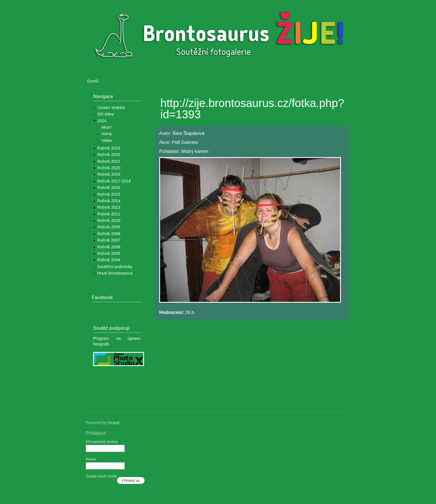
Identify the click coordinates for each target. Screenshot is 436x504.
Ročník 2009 (109, 227)
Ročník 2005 (109, 253)
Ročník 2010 (109, 220)
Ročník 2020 (109, 168)
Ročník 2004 (109, 260)
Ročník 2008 (109, 234)
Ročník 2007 (109, 240)
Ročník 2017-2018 (114, 181)
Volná (106, 134)
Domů (93, 81)
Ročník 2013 (109, 207)
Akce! (106, 127)
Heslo (92, 459)
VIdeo (107, 141)
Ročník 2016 (109, 188)
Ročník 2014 (109, 201)
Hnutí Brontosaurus (115, 273)
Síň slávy (106, 114)
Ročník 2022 (109, 155)
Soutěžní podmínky (115, 267)
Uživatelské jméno (103, 442)
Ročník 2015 (109, 194)
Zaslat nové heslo (101, 476)
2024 (102, 121)
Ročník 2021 (109, 161)
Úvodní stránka (111, 108)
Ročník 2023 (109, 148)
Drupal (114, 423)
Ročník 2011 (109, 214)
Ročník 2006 (109, 247)
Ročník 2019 (109, 174)
